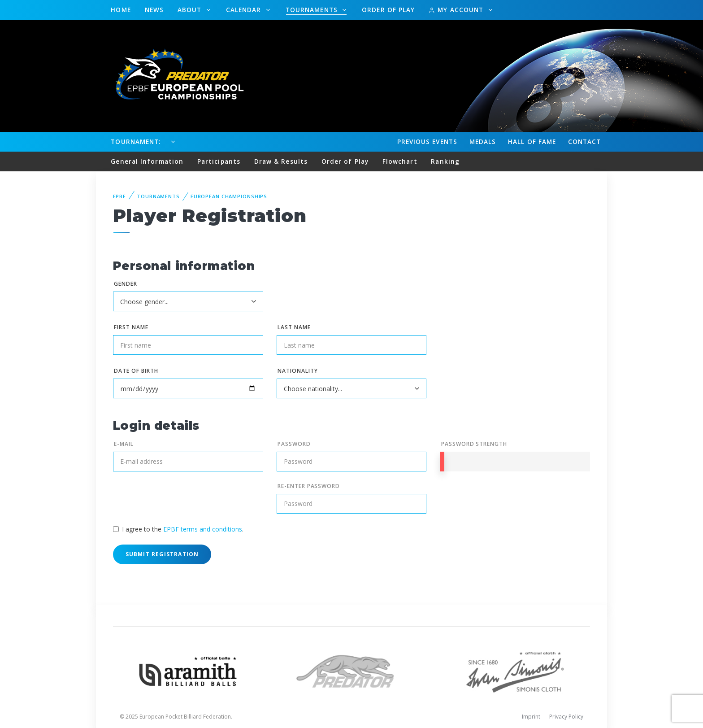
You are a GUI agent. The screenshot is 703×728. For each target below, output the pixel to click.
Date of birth (136, 371)
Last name (294, 327)
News (154, 10)
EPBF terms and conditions (203, 529)
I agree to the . (183, 529)
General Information (147, 161)
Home (121, 10)
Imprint (531, 717)
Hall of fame (532, 142)
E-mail (124, 444)
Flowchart (400, 161)
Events (427, 142)
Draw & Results (281, 161)
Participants (219, 161)
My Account (457, 10)
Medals (483, 142)
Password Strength (474, 444)
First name (131, 327)
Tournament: (136, 142)
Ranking (445, 161)
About (191, 10)
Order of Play (388, 10)
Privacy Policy (566, 717)
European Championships (229, 196)
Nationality (298, 371)
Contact (585, 142)
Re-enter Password (309, 486)
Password (294, 444)
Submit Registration (162, 554)
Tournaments (313, 10)
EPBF (120, 196)
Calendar (245, 10)
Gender (126, 284)
